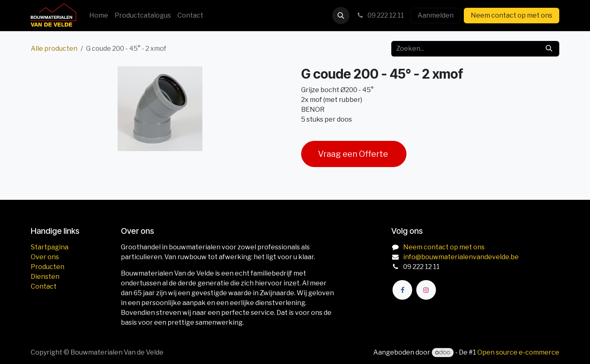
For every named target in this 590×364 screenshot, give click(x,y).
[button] (341, 16)
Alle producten (54, 49)
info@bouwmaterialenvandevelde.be (461, 257)
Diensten (45, 277)
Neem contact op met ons (512, 15)
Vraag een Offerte (354, 154)
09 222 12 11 (380, 15)
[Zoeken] (549, 49)
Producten (48, 267)
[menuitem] (99, 16)
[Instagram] (426, 290)
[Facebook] (402, 290)
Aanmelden (436, 15)
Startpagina (50, 247)
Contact (44, 286)
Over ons (45, 257)
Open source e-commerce (518, 352)
